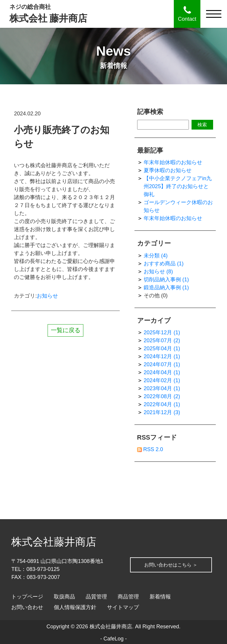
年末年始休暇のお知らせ (173, 162)
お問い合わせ (27, 607)
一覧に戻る (66, 330)
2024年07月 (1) (162, 364)
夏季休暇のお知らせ (168, 170)
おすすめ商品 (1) (164, 264)
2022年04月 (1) (162, 404)
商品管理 (128, 597)
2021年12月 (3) (162, 412)
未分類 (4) (156, 256)
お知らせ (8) (158, 272)
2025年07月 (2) (162, 340)
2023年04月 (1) (162, 388)
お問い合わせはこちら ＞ (58, 572)
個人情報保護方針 (75, 607)
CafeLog (113, 639)
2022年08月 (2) (162, 396)
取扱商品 (64, 597)
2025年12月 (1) (162, 333)
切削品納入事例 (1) (166, 280)
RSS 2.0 (150, 449)
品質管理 (96, 597)
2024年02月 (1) (162, 380)
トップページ (27, 597)
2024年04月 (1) (162, 372)
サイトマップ (123, 607)
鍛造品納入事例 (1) (166, 288)
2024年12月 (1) (162, 356)
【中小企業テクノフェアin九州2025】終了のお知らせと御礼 (178, 186)
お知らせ (47, 296)
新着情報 (160, 597)
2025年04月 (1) (162, 348)
